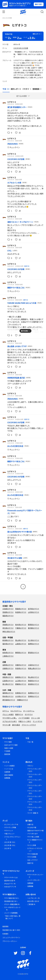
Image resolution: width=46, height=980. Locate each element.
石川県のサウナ (34, 640)
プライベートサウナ (29, 725)
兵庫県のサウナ (8, 668)
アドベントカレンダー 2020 (35, 798)
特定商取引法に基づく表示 (11, 930)
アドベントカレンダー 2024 (35, 776)
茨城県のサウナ (8, 625)
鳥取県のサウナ (8, 677)
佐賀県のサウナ (21, 693)
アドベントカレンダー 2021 (35, 792)
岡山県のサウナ (34, 677)
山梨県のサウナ (21, 644)
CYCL (9, 251)
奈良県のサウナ (21, 668)
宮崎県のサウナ (34, 696)
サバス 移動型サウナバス (35, 841)
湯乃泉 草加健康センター (17, 107)
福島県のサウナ (8, 616)
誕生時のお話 (9, 881)
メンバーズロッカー (34, 880)
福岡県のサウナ (8, 693)
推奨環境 (5, 927)
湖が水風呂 (16, 725)
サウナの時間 (32, 857)
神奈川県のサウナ (9, 631)
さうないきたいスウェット (12, 838)
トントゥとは (9, 769)
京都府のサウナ (21, 665)
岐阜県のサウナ (8, 653)
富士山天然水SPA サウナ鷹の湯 (20, 532)
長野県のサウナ (34, 644)
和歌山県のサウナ (34, 668)
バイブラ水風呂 (24, 718)
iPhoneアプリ (9, 884)
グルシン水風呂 (8, 714)
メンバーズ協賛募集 (11, 913)
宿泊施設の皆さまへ (11, 901)
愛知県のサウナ (34, 653)
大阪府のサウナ (34, 665)
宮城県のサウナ (8, 612)
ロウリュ (6, 711)
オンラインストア (10, 825)
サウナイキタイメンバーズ (35, 876)
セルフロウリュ (16, 711)
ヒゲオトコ (19, 25)
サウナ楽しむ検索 (33, 837)
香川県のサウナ (8, 684)
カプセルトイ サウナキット (35, 850)
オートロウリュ (29, 711)
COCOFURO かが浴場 (21, 48)
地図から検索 (9, 748)
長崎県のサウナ (34, 693)
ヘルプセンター (33, 898)
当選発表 (7, 772)
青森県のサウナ (21, 609)
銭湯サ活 (27, 266)
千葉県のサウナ (21, 628)
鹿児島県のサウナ (9, 700)
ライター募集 (32, 813)
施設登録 (7, 754)
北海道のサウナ (8, 609)
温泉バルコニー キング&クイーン (20, 222)
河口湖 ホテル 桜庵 (15, 558)
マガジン (30, 766)
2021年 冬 (8, 848)
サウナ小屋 (6, 725)
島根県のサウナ (21, 677)
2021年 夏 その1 (10, 842)
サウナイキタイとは (11, 878)
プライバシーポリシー (10, 941)
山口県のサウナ (21, 681)
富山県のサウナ (21, 640)
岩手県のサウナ (34, 609)
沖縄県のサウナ (22, 700)
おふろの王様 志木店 (15, 446)
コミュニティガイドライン (11, 938)
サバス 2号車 (32, 845)
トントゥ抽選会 (9, 766)
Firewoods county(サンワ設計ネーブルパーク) (25, 512)
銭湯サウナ (19, 714)
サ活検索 (7, 751)
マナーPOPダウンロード (12, 907)
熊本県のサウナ (8, 696)
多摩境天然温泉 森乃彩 (16, 378)
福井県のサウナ (8, 644)
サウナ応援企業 (33, 854)
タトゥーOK (35, 718)
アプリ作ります (33, 834)
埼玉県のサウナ (8, 628)
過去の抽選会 (9, 775)
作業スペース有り (25, 721)
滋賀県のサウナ (8, 665)
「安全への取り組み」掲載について (12, 917)
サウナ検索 (8, 742)
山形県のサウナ (34, 612)
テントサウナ (38, 721)
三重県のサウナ (8, 656)
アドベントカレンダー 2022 (35, 787)
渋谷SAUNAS (13, 144)
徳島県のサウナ (34, 681)
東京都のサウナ (34, 628)
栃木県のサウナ (21, 625)
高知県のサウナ (34, 684)
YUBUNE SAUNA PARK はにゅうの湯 (22, 303)
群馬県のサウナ (34, 625)
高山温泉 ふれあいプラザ (17, 346)
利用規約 (5, 934)
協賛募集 (7, 778)
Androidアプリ (9, 887)
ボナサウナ (29, 714)
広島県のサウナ (8, 681)
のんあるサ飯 (32, 827)
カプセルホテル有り (10, 721)
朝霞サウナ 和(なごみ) (16, 288)
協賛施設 (30, 883)
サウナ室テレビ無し (10, 718)
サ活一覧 (30, 742)
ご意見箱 (30, 904)
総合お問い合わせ (33, 901)
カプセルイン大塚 (14, 183)
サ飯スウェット (9, 834)
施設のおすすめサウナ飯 (35, 831)
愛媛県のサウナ (21, 684)
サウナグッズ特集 (10, 827)
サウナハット (9, 831)
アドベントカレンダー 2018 (35, 809)
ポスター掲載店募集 (11, 904)
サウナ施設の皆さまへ (12, 898)
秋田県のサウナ (21, 612)
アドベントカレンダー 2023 (35, 781)
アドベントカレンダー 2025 (35, 770)
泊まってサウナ (33, 860)
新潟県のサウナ (8, 640)
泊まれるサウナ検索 (11, 745)
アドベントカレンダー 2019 (35, 803)
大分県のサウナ (21, 696)
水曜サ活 (25, 300)
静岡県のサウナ (21, 653)
